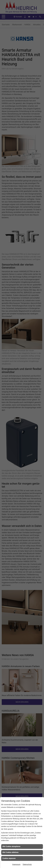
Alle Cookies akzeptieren (11, 846)
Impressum (16, 864)
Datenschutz (27, 864)
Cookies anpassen (9, 858)
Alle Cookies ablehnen (10, 852)
